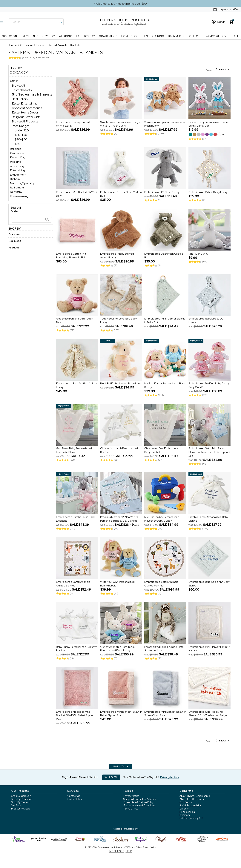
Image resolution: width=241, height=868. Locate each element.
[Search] (36, 22)
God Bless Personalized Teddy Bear (75, 321)
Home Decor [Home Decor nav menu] (131, 36)
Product (14, 248)
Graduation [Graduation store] (17, 153)
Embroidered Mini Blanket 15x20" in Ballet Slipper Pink (121, 714)
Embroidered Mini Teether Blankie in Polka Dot (165, 321)
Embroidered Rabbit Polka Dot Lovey (206, 321)
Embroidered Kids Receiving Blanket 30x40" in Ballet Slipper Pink (75, 715)
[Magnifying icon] (60, 21)
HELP (129, 851)
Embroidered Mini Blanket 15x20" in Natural (209, 649)
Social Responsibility (191, 805)
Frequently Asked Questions (139, 805)
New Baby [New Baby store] (16, 192)
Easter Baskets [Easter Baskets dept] (22, 90)
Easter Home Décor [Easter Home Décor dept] (25, 112)
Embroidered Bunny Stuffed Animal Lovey (73, 124)
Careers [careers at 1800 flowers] (184, 809)
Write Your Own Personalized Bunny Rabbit (117, 584)
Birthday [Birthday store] (15, 179)
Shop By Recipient (21, 799)
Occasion (20, 73)
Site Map (16, 805)
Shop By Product (20, 802)
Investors (185, 815)
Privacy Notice (131, 796)
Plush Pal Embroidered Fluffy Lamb (121, 384)
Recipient (15, 241)
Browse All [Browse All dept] (19, 86)
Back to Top (121, 766)
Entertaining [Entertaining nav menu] (154, 36)
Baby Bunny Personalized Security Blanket (76, 649)
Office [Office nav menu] (194, 36)
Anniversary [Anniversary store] (17, 166)
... (223, 133)
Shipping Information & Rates (140, 799)
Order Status (74, 799)
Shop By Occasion (21, 796)
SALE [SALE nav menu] (236, 36)
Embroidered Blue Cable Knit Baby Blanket (209, 584)
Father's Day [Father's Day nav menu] (86, 36)
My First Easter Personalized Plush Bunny (165, 385)
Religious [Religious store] (16, 149)
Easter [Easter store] (14, 81)
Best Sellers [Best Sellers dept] (20, 99)
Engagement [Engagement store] (18, 175)
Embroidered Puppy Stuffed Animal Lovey (117, 256)
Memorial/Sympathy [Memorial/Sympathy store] (22, 183)
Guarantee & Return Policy (139, 802)
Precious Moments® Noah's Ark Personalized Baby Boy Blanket (119, 519)
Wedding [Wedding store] (16, 162)
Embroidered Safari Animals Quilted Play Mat (161, 584)
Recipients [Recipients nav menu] (30, 36)
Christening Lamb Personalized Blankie (119, 450)
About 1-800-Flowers (192, 799)
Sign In (219, 22)
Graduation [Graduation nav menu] (108, 36)
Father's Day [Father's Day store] (18, 157)
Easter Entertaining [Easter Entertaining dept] (25, 103)
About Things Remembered (195, 796)
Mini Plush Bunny (198, 254)
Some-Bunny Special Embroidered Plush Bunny (165, 124)
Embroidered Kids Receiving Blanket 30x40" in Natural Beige (208, 714)
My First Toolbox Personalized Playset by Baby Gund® (162, 519)
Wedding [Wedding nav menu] (66, 36)
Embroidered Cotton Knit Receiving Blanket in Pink (71, 256)
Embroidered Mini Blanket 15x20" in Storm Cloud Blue (165, 714)
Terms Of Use (131, 809)
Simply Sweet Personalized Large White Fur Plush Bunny (120, 124)
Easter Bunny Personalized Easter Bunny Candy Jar (209, 124)
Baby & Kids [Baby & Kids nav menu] (177, 36)
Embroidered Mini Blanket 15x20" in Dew (77, 194)
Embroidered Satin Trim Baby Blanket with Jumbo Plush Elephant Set (209, 452)
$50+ (18, 144)
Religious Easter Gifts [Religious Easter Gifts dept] (26, 117)
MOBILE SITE (117, 851)
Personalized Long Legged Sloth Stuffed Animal (164, 649)
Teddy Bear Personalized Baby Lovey (119, 321)
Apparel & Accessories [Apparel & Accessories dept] (27, 108)
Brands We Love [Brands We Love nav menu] (216, 36)
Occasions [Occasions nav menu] (10, 36)
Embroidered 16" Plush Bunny (162, 192)
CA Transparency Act (191, 818)
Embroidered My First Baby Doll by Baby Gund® (209, 385)
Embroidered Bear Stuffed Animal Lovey (77, 385)
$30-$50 (21, 139)
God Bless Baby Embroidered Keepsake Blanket (74, 450)
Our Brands (186, 802)
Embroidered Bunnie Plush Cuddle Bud (121, 194)
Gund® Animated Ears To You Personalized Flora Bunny (118, 649)
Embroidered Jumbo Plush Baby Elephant (75, 519)
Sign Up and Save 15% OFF (80, 777)
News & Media (187, 812)
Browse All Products (25, 121)
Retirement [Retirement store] (17, 188)
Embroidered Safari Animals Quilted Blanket (73, 584)
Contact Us (74, 796)
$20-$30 (21, 135)
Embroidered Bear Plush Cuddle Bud (164, 256)
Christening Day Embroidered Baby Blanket (162, 450)
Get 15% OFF (111, 777)
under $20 (22, 130)
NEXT (224, 69)
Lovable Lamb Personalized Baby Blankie (208, 519)
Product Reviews (20, 809)
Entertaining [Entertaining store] (17, 170)
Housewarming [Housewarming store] (19, 196)
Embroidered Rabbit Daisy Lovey (208, 192)
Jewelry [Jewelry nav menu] (49, 36)
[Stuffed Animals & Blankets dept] (32, 95)
